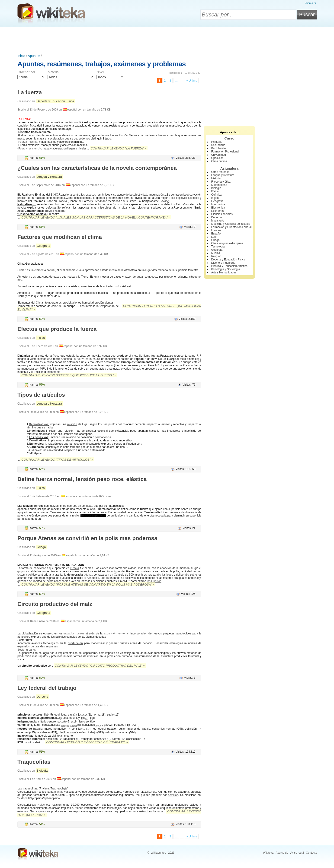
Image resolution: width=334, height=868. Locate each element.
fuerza (155, 356)
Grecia (75, 568)
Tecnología (218, 247)
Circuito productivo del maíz (55, 604)
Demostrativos (39, 424)
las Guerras (154, 581)
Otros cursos (219, 161)
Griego (41, 547)
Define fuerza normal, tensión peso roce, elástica (82, 479)
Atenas (88, 575)
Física (41, 338)
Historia (216, 178)
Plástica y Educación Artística (229, 266)
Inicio (21, 56)
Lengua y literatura (49, 177)
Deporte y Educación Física (55, 101)
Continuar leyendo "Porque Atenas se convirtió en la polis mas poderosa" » (88, 584)
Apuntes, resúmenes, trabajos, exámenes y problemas (101, 64)
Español (216, 234)
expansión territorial (116, 634)
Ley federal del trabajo (47, 688)
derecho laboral (69, 726)
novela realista (55, 211)
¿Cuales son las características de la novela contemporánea (97, 168)
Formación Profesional (225, 152)
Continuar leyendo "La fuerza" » (119, 148)
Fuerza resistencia (30, 149)
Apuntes (34, 56)
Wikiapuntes (158, 853)
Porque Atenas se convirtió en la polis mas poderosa (87, 538)
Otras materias (220, 172)
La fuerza (30, 92)
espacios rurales (74, 634)
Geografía (43, 246)
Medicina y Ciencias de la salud (231, 224)
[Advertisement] (167, 40)
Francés (216, 230)
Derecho (42, 697)
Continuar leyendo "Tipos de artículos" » (57, 460)
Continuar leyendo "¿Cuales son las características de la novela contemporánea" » (96, 217)
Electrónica (218, 208)
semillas (173, 795)
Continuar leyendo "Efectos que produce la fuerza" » (69, 375)
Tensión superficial (93, 516)
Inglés (215, 198)
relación (72, 424)
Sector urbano (26, 650)
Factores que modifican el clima (60, 237)
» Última (192, 81)
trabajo (38, 729)
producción (75, 643)
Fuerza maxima (28, 142)
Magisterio (217, 221)
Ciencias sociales (222, 214)
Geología (217, 250)
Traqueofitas (34, 762)
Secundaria (218, 145)
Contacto (312, 853)
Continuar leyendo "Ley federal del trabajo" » (87, 742)
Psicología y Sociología (225, 269)
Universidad (218, 155)
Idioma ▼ (311, 3)
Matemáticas (219, 185)
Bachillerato (218, 148)
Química (216, 195)
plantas (59, 792)
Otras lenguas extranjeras (227, 243)
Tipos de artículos (41, 395)
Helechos (43, 805)
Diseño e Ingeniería (223, 263)
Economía (217, 211)
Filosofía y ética (221, 182)
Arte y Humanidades (224, 272)
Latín (214, 237)
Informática (218, 204)
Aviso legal (297, 853)
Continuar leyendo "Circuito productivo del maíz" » (100, 666)
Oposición (217, 158)
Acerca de (282, 853)
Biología (42, 771)
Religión (216, 256)
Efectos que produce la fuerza (57, 329)
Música (215, 253)
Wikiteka (268, 853)
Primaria (216, 142)
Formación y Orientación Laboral (231, 227)
